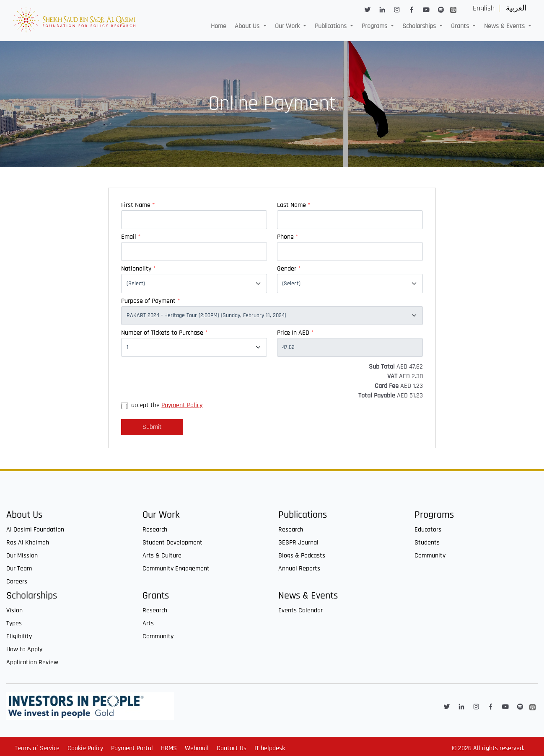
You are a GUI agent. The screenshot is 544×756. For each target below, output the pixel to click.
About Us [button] (248, 26)
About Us (24, 515)
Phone (288, 237)
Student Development (172, 543)
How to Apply (24, 649)
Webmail (197, 748)
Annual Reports (299, 569)
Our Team (19, 569)
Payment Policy (182, 405)
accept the (167, 405)
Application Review (32, 662)
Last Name (294, 205)
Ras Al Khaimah (28, 543)
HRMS (169, 748)
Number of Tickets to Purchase (164, 333)
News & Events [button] (505, 26)
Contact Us (232, 748)
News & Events (308, 596)
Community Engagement (176, 569)
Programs (434, 515)
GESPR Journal (298, 543)
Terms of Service (37, 748)
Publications (303, 515)
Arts (148, 623)
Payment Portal (132, 748)
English (484, 8)
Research (155, 530)
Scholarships (32, 596)
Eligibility (19, 636)
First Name (138, 205)
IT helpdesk (270, 748)
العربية (516, 8)
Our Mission (22, 556)
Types (14, 623)
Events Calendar (300, 610)
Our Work (161, 515)
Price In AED (295, 333)
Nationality (138, 269)
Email (131, 237)
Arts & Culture (162, 556)
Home (219, 26)
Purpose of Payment (150, 301)
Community (430, 556)
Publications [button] (332, 26)
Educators (428, 530)
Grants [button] (461, 26)
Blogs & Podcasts (302, 556)
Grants (156, 596)
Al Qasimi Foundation (35, 530)
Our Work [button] (288, 26)
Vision (14, 610)
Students (427, 543)
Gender (289, 269)
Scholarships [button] (420, 26)
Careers (17, 582)
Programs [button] (375, 26)
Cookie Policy (85, 748)
